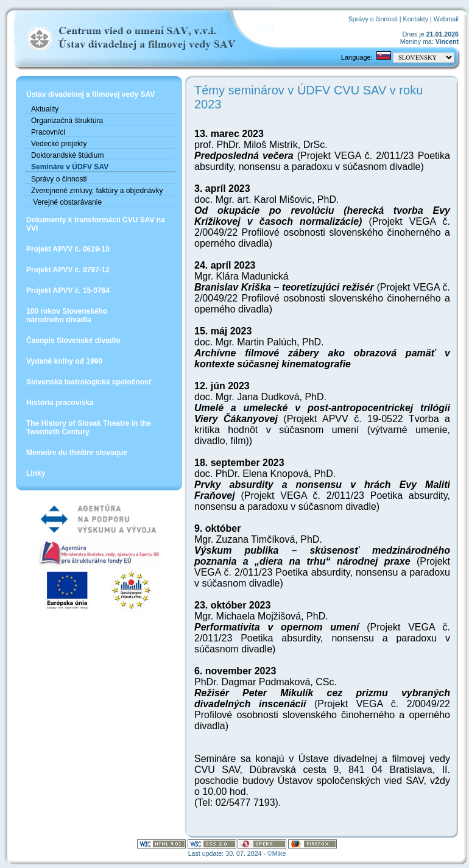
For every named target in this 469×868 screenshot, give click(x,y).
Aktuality (45, 109)
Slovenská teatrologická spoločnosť (89, 382)
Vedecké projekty (59, 144)
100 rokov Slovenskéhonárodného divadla (67, 316)
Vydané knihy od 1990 (64, 361)
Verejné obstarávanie (66, 202)
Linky (36, 473)
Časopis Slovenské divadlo (73, 340)
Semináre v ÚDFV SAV (70, 167)
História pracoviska (60, 403)
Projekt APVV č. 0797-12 (68, 270)
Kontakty (416, 19)
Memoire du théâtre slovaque (77, 453)
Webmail (446, 19)
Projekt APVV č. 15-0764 (68, 291)
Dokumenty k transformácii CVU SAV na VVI (96, 224)
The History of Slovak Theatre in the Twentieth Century (89, 428)
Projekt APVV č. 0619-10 (68, 249)
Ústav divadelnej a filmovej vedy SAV (90, 94)
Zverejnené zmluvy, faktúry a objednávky (97, 191)
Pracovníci (48, 132)
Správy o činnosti (373, 19)
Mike (279, 853)
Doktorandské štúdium (67, 155)
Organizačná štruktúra (67, 121)
